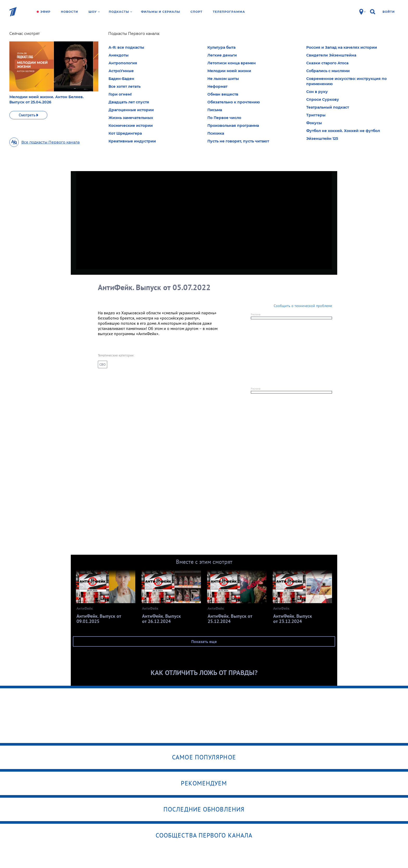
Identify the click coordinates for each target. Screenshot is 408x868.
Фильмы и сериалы (161, 12)
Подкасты (120, 12)
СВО (103, 364)
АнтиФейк (98, 35)
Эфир (45, 12)
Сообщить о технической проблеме (303, 306)
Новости (69, 12)
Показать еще (204, 641)
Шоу (94, 12)
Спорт (196, 12)
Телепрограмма (229, 12)
